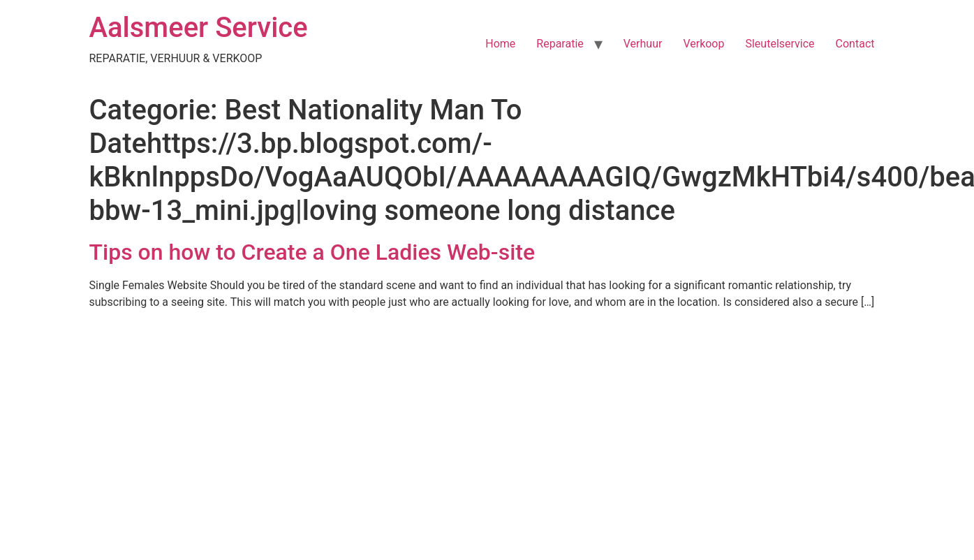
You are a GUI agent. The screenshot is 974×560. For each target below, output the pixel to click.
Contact (855, 44)
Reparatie (560, 44)
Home (500, 44)
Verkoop (703, 44)
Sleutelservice (780, 44)
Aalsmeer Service (199, 28)
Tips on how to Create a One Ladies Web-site (312, 252)
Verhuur (643, 44)
